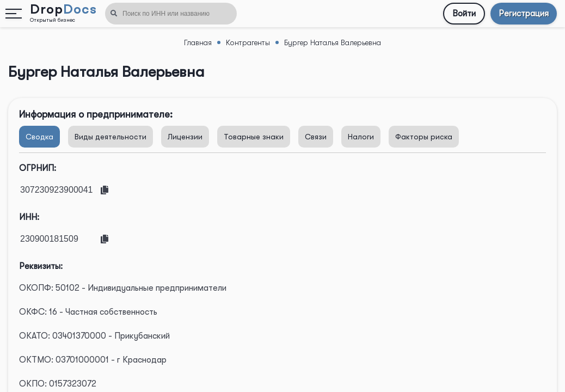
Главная (198, 42)
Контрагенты (248, 42)
